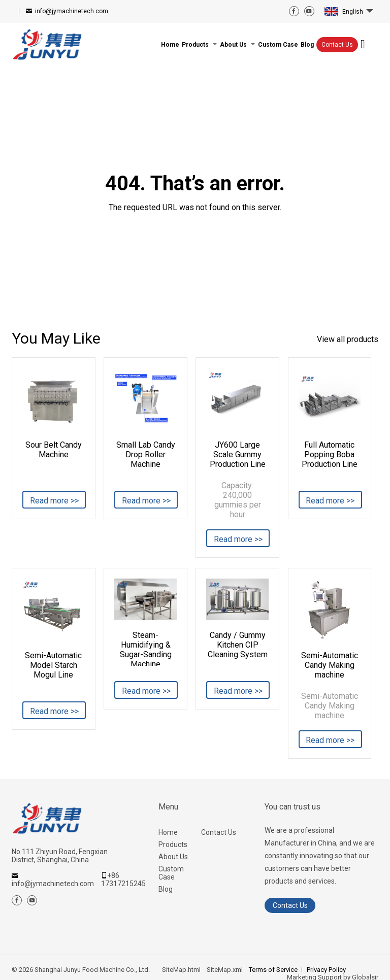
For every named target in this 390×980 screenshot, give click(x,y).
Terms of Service (273, 970)
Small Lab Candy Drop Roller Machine (146, 454)
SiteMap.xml (225, 970)
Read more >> (54, 501)
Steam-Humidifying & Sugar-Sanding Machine (146, 648)
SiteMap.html (181, 970)
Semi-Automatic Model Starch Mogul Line (53, 665)
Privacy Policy (326, 970)
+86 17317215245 (123, 880)
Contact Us (337, 45)
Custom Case (171, 873)
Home (168, 832)
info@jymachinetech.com (72, 11)
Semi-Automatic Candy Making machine (330, 665)
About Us (173, 857)
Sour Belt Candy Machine (54, 450)
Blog (166, 889)
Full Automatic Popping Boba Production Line (330, 454)
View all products (348, 339)
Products (173, 844)
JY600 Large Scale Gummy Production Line (238, 454)
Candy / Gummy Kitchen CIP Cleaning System (238, 645)
